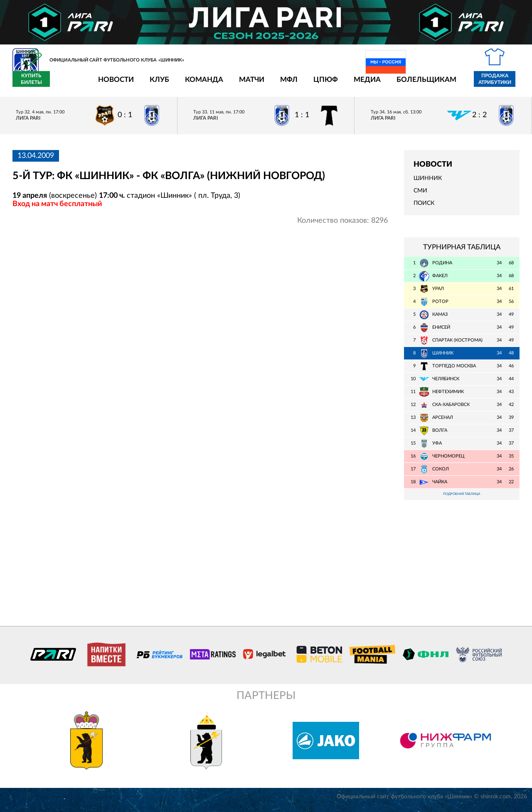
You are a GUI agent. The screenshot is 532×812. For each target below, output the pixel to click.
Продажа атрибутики (446, 84)
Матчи (203, 84)
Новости (67, 84)
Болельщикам (378, 84)
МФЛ (240, 84)
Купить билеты (501, 84)
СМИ (420, 196)
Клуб (111, 84)
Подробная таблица (462, 500)
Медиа (319, 84)
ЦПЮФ (277, 84)
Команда (155, 84)
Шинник (428, 183)
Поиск (424, 208)
